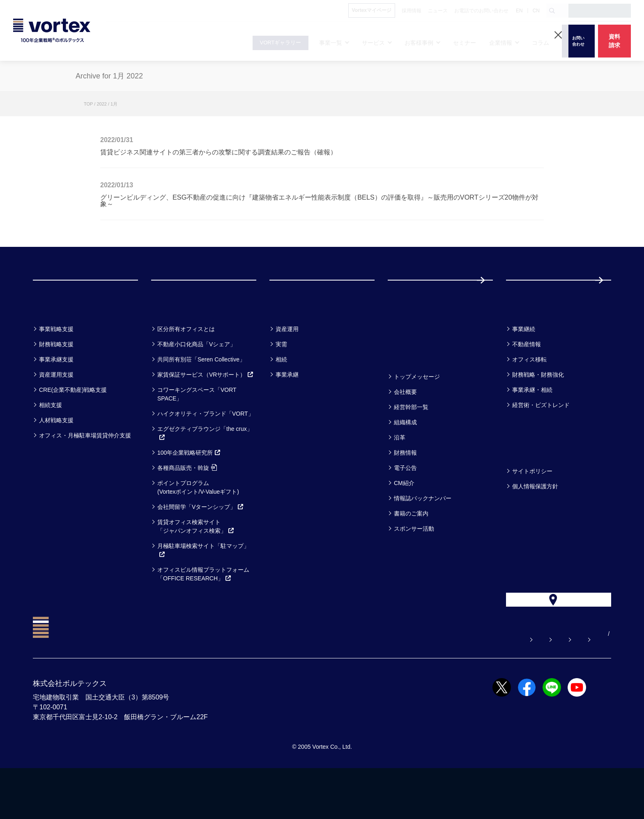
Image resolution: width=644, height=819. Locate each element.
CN (536, 11)
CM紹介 (404, 516)
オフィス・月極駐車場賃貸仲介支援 (85, 468)
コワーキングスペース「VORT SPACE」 (197, 427)
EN (519, 11)
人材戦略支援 (56, 453)
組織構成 (405, 455)
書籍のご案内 (411, 546)
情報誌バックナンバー (423, 531)
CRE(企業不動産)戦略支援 (73, 423)
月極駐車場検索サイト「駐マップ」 (203, 583)
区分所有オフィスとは (186, 362)
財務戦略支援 (56, 377)
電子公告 (405, 501)
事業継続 (524, 362)
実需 (281, 377)
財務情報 (405, 485)
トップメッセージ (417, 409)
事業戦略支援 (56, 362)
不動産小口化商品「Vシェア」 (197, 377)
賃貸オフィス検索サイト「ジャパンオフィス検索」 (196, 559)
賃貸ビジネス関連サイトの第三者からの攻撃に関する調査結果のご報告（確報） (218, 152)
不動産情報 (527, 377)
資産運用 (287, 362)
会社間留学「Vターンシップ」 (201, 540)
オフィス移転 (529, 392)
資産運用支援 (56, 407)
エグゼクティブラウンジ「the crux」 (205, 466)
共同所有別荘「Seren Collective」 (201, 392)
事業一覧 (53, 340)
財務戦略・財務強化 (538, 407)
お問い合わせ (423, 685)
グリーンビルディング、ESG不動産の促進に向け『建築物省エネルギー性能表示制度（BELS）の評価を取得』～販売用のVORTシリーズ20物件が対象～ (319, 200)
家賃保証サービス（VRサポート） (206, 407)
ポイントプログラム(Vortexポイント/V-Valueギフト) (198, 520)
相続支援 (51, 438)
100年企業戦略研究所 (189, 485)
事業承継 (287, 407)
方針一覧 (526, 482)
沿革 (400, 470)
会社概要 (405, 425)
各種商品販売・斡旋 (187, 501)
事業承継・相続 (532, 423)
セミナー (408, 340)
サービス (171, 340)
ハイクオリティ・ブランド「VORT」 (206, 446)
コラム (521, 340)
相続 (281, 392)
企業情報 (407, 388)
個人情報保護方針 (535, 519)
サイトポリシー (532, 504)
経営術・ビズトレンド (541, 438)
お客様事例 (294, 340)
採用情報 (533, 296)
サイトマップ (560, 685)
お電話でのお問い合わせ (492, 685)
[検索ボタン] (552, 11)
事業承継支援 (56, 392)
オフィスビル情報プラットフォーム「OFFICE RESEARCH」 (203, 607)
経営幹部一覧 (411, 440)
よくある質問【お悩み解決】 (350, 685)
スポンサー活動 (414, 561)
